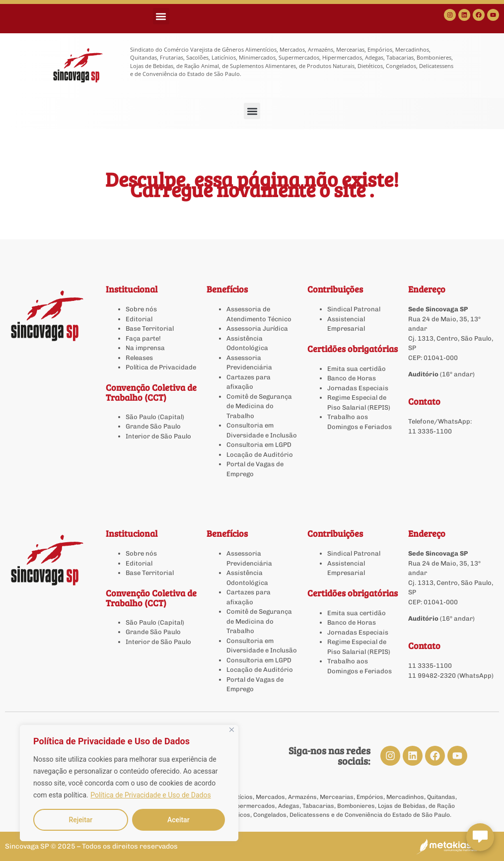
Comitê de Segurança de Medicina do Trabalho (259, 406)
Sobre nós (141, 309)
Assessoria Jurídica (257, 328)
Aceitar (179, 820)
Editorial (139, 319)
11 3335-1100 (430, 431)
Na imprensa (145, 348)
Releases (139, 358)
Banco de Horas (352, 378)
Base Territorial (150, 328)
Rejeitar (80, 820)
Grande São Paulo (153, 426)
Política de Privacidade (161, 367)
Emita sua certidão (357, 369)
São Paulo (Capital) (155, 417)
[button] (161, 16)
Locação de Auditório (260, 455)
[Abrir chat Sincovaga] (480, 837)
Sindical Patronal (354, 309)
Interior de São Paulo (158, 436)
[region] (129, 783)
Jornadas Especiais (358, 388)
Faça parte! (143, 338)
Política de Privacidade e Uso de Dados (150, 795)
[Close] (232, 730)
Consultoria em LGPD (259, 445)
